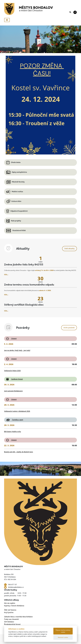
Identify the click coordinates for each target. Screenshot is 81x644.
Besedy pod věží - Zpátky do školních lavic (19, 452)
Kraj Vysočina (9, 612)
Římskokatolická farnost (12, 624)
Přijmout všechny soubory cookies (63, 631)
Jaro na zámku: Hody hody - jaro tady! (17, 350)
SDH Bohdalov (9, 622)
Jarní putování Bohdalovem (13, 391)
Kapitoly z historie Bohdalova (14, 606)
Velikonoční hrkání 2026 (12, 371)
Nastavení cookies (63, 637)
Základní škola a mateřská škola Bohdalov (18, 617)
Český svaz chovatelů (11, 619)
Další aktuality (70, 249)
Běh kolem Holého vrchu (12, 432)
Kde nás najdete (10, 603)
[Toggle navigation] (7, 20)
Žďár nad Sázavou (10, 610)
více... (6, 274)
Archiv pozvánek (69, 328)
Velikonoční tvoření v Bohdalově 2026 (17, 411)
